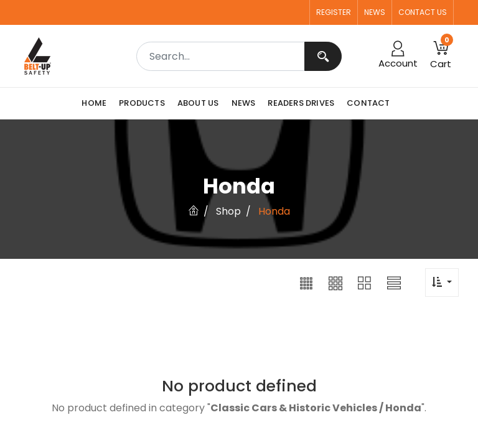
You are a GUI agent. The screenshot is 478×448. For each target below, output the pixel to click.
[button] (306, 282)
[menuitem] (97, 103)
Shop (228, 211)
